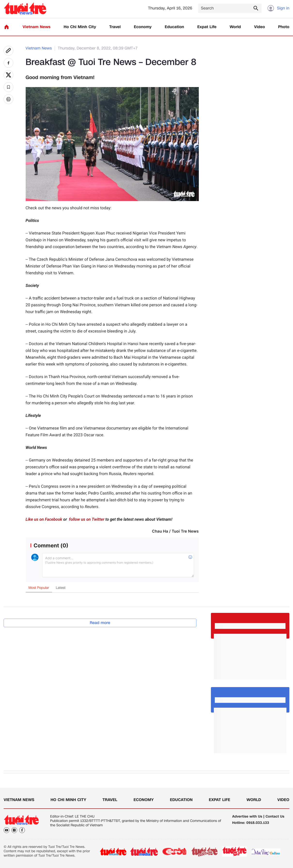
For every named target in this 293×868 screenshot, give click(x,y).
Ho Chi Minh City (80, 27)
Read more (100, 623)
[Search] (230, 8)
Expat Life (207, 27)
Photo (284, 27)
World (235, 27)
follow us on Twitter (86, 519)
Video (259, 27)
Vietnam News (36, 27)
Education (174, 27)
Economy (143, 27)
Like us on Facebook (44, 519)
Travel (115, 27)
